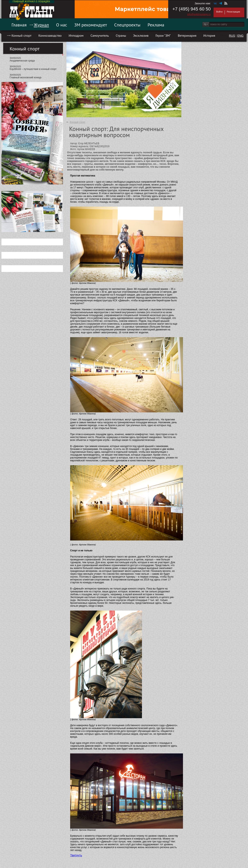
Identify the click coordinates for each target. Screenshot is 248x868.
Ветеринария (187, 35)
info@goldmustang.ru (199, 14)
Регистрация (233, 12)
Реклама (156, 25)
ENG (240, 36)
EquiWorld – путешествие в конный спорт (33, 69)
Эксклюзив (141, 35)
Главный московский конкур (26, 77)
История (209, 35)
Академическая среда (22, 61)
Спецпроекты (127, 25)
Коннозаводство (50, 35)
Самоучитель (100, 35)
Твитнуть (76, 855)
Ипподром (76, 35)
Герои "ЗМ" (163, 35)
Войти (219, 12)
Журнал (41, 25)
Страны (121, 35)
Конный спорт (21, 35)
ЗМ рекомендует (91, 25)
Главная (19, 25)
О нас (62, 25)
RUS (232, 36)
